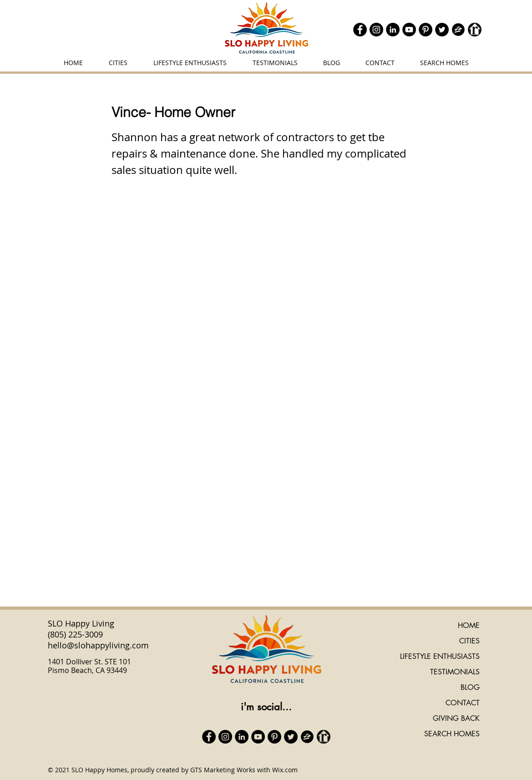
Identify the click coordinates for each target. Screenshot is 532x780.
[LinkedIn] (393, 30)
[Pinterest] (426, 30)
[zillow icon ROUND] (458, 30)
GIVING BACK (456, 718)
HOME (469, 625)
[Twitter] (442, 30)
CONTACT (463, 703)
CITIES (469, 641)
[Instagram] (376, 30)
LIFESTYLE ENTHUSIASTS (440, 656)
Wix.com (285, 770)
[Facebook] (360, 30)
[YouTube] (409, 30)
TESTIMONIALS (455, 672)
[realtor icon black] (475, 30)
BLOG (470, 687)
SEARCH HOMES (452, 734)
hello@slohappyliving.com (98, 645)
